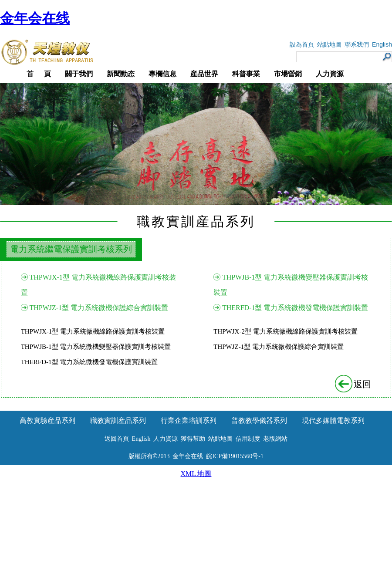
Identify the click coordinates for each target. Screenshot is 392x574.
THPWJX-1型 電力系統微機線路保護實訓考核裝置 (93, 331)
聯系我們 (357, 45)
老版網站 (275, 439)
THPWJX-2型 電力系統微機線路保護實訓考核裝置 (285, 331)
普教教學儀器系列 (259, 420)
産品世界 (204, 74)
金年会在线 (35, 18)
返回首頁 (117, 439)
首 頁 (39, 74)
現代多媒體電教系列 (333, 420)
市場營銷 (288, 74)
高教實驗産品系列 (47, 420)
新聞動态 (121, 74)
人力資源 (330, 74)
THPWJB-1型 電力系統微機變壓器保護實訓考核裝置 (96, 347)
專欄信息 (162, 74)
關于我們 (79, 74)
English (382, 44)
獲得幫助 (193, 439)
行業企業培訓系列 (189, 420)
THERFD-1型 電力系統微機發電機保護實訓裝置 (295, 308)
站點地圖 (329, 45)
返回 (354, 384)
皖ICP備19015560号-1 (235, 456)
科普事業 (246, 74)
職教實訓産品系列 (118, 420)
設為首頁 (302, 45)
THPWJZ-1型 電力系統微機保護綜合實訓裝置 (99, 308)
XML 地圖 (196, 474)
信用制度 (248, 439)
